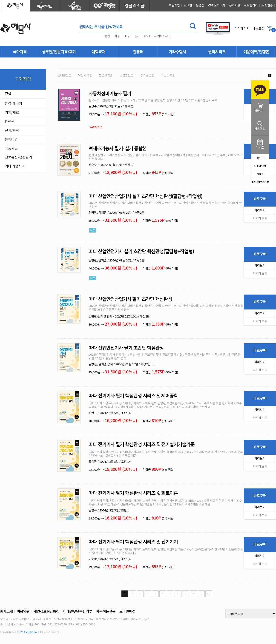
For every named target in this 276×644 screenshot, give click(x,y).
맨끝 (209, 594)
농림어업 (11, 140)
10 (193, 594)
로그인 (188, 6)
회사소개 (6, 611)
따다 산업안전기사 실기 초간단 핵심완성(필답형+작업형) (141, 252)
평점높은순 (126, 75)
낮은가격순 (85, 75)
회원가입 (174, 6)
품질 (107, 36)
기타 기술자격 (15, 166)
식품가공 (11, 149)
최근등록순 (168, 75)
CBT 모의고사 (217, 6)
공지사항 (235, 6)
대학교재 (98, 52)
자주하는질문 (106, 611)
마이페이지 (242, 29)
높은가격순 (106, 75)
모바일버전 (127, 611)
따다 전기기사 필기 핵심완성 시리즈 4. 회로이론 (133, 493)
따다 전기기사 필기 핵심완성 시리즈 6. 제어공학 (133, 396)
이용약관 (23, 611)
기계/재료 (12, 113)
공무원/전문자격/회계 (59, 52)
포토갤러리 (251, 6)
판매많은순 (64, 75)
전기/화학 (12, 131)
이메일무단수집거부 (78, 611)
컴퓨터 (138, 52)
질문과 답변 (260, 166)
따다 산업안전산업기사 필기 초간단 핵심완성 (130, 299)
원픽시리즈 (217, 52)
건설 (8, 94)
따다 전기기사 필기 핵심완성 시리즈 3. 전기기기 (133, 542)
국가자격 (20, 52)
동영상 (200, 6)
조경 (127, 36)
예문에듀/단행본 (256, 52)
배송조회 (259, 29)
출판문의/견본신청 (260, 182)
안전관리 (11, 122)
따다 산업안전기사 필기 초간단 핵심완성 (126, 348)
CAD (147, 36)
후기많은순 (147, 75)
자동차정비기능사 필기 (110, 94)
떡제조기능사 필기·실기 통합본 (118, 149)
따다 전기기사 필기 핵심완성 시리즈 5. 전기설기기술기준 (141, 445)
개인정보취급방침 (46, 611)
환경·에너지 (13, 104)
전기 (137, 36)
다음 (201, 594)
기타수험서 (177, 52)
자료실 (260, 174)
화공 (117, 36)
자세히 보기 (260, 219)
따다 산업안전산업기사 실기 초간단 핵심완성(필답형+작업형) (145, 196)
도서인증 (267, 6)
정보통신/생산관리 (18, 157)
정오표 (260, 158)
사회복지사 (161, 36)
